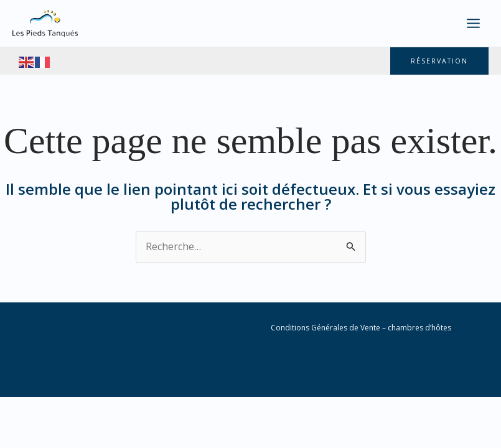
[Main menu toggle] (473, 23)
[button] (438, 61)
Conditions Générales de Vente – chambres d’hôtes (361, 328)
